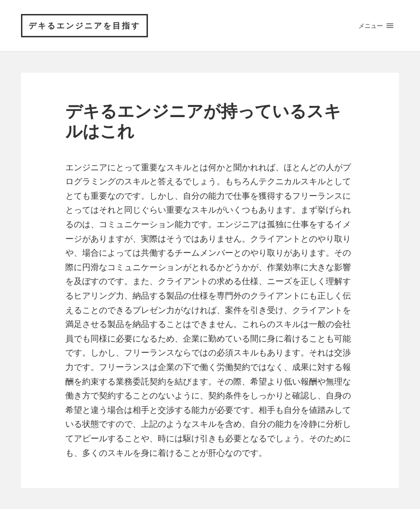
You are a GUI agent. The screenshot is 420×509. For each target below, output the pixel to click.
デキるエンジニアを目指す (84, 25)
